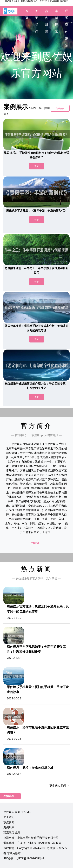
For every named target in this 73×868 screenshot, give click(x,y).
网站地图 (64, 1)
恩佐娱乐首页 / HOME (17, 812)
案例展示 (9, 827)
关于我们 (44, 1)
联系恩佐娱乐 (12, 833)
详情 (37, 166)
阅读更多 (60, 108)
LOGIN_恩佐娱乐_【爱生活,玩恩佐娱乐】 (22, 1)
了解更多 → (36, 543)
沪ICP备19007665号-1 (30, 858)
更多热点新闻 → (59, 786)
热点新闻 (54, 1)
